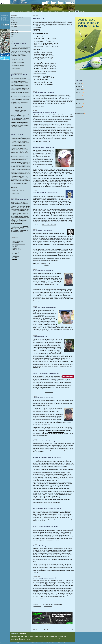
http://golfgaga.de (16, 68)
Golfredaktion (20, 643)
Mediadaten (14, 643)
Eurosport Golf (79, 87)
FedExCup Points (16, 248)
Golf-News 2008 (37, 606)
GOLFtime (15, 258)
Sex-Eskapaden (37, 462)
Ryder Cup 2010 (46, 263)
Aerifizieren (23, 634)
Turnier (42, 106)
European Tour (37, 29)
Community (83, 11)
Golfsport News (37, 27)
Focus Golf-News (80, 90)
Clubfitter (64, 643)
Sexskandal (41, 302)
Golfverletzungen (23, 222)
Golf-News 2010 (48, 604)
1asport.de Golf (79, 96)
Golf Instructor (42, 643)
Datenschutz (8, 643)
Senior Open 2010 (49, 392)
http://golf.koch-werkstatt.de (18, 63)
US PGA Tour (37, 31)
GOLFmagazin (16, 253)
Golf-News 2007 (48, 606)
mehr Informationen (17, 193)
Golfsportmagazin (16, 256)
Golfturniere (56, 11)
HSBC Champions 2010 (44, 142)
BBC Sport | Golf (79, 110)
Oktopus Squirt (54, 209)
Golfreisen (49, 11)
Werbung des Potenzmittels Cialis (56, 432)
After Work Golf (54, 643)
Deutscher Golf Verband (18, 241)
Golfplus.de (15, 259)
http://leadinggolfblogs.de (18, 60)
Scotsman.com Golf (80, 113)
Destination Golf (79, 104)
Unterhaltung (71, 11)
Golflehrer (14, 211)
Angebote (35, 11)
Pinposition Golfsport (80, 99)
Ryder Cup (46, 265)
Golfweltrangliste (42, 73)
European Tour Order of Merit (19, 244)
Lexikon (8, 4)
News (37, 15)
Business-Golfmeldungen (51, 24)
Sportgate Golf (79, 83)
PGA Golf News (79, 107)
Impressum (2, 643)
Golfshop (60, 643)
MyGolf (37, 643)
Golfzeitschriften (15, 33)
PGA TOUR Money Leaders (18, 247)
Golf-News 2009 (58, 604)
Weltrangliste (41, 315)
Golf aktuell (15, 255)
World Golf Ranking (17, 250)
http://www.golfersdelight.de (18, 65)
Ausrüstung (21, 11)
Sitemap (4, 4)
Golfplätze (42, 11)
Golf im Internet (15, 30)
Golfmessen (14, 37)
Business (64, 11)
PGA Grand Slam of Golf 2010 (49, 225)
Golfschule (28, 11)
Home (34, 15)
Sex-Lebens (52, 412)
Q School (41, 598)
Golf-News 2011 (37, 604)
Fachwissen (14, 11)
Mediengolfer (48, 643)
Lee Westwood (42, 171)
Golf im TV (13, 35)
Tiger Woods (47, 153)
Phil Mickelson (37, 163)
